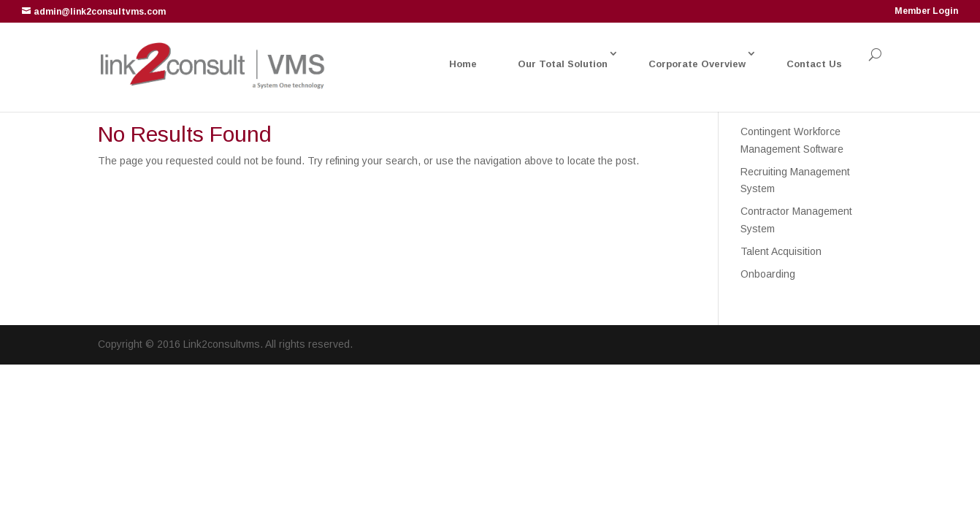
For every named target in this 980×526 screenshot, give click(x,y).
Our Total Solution (563, 64)
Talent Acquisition (781, 251)
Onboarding (768, 274)
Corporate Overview (697, 64)
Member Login (926, 11)
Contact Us (814, 64)
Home (463, 64)
